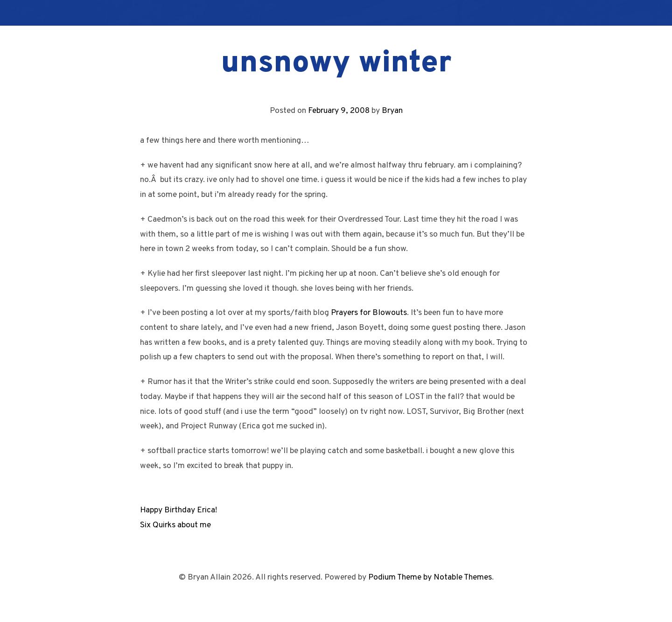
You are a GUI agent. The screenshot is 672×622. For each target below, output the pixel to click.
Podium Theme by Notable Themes (430, 577)
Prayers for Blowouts (369, 313)
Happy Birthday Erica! (178, 510)
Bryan (392, 111)
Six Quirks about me (175, 525)
